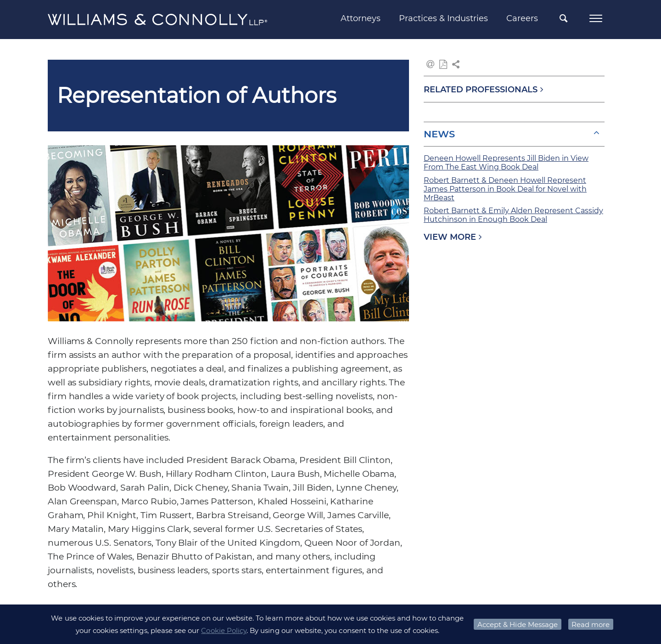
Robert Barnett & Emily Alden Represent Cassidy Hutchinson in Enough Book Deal (513, 215)
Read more (591, 624)
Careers (522, 18)
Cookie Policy (224, 630)
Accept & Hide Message (518, 624)
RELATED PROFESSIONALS (481, 90)
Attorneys (361, 18)
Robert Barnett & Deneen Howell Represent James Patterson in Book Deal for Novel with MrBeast (505, 189)
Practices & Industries (443, 18)
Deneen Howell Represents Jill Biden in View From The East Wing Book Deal (506, 163)
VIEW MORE (450, 237)
